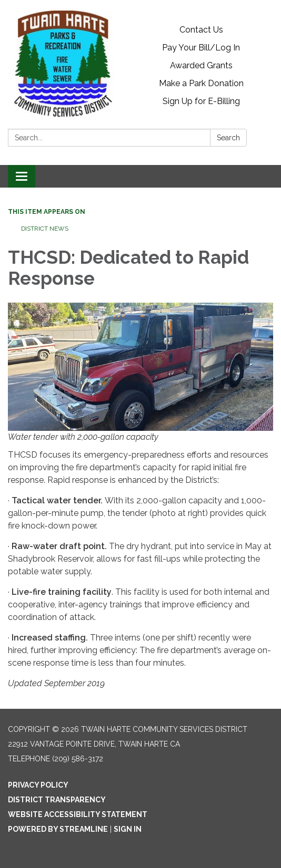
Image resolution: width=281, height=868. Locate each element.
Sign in (128, 829)
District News (45, 229)
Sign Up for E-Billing (201, 101)
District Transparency (57, 800)
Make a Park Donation (201, 83)
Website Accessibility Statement (78, 814)
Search (228, 138)
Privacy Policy (38, 785)
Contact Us (201, 30)
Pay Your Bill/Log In (201, 48)
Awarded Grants (201, 65)
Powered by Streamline (58, 829)
